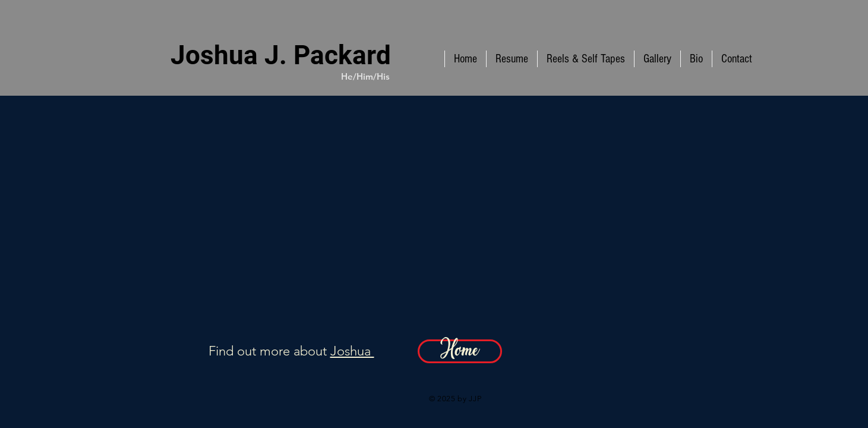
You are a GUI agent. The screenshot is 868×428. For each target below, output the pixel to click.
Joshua (352, 351)
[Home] (460, 351)
